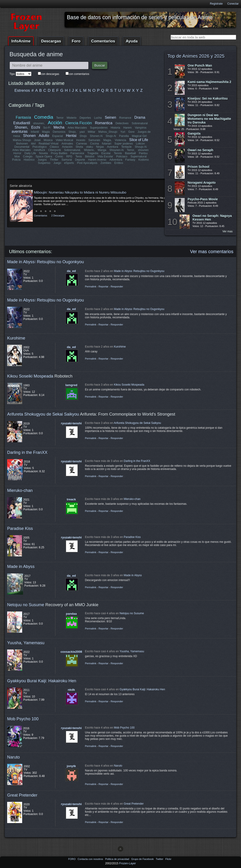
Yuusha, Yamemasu (26, 643)
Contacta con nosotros (91, 859)
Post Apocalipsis (87, 163)
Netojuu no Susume (26, 605)
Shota (79, 147)
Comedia (44, 117)
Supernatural (139, 156)
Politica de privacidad (117, 859)
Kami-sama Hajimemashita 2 (209, 82)
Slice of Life (139, 140)
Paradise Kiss (20, 528)
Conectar (233, 4)
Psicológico (40, 147)
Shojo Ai (111, 136)
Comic (59, 156)
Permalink (91, 286)
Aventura (112, 147)
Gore (131, 132)
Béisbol (90, 156)
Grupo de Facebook (143, 859)
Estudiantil (22, 123)
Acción (55, 123)
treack (71, 499)
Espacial (57, 136)
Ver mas (227, 231)
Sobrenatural (140, 123)
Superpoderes (99, 128)
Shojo (83, 136)
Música (48, 140)
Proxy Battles (59, 153)
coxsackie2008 (71, 652)
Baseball (130, 153)
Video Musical (64, 140)
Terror (60, 118)
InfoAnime (21, 41)
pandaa (71, 614)
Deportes (85, 118)
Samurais (94, 140)
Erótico (119, 163)
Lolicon (140, 144)
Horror (17, 153)
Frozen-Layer (127, 863)
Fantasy (130, 160)
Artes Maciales (22, 150)
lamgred (71, 385)
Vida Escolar (105, 156)
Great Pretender (22, 795)
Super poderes (124, 144)
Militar (91, 132)
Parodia (124, 136)
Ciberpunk (55, 150)
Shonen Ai (96, 136)
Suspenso (44, 163)
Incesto (81, 140)
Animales (67, 144)
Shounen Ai (117, 150)
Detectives (122, 123)
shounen (143, 150)
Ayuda (132, 41)
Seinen (110, 117)
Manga (102, 150)
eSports (69, 163)
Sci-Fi (47, 128)
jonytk (71, 766)
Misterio (72, 118)
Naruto (14, 757)
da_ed (71, 271)
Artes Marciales (77, 128)
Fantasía (23, 117)
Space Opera (44, 156)
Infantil (35, 132)
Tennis (118, 153)
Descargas (51, 41)
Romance (125, 118)
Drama (140, 117)
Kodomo (143, 160)
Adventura (116, 160)
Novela (43, 153)
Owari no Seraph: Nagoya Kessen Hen (212, 218)
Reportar (104, 286)
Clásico (54, 147)
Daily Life (30, 153)
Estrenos (22, 90)
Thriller (54, 160)
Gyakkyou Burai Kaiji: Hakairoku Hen (42, 681)
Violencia (120, 140)
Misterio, (89, 150)
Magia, (107, 140)
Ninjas (100, 147)
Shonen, (21, 127)
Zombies (106, 163)
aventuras (20, 131)
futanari (107, 144)
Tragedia (93, 153)
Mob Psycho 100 (23, 719)
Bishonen (22, 144)
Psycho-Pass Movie (203, 199)
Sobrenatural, (73, 150)
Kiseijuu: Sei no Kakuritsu (208, 98)
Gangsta (194, 133)
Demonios (59, 132)
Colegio (28, 156)
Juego (57, 163)
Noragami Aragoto (202, 183)
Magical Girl (139, 136)
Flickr (168, 859)
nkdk (71, 690)
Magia (46, 132)
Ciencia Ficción (78, 123)
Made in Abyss (21, 566)
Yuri (123, 132)
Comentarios (103, 41)
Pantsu (143, 153)
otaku (90, 147)
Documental (22, 147)
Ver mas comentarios (212, 251)
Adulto (44, 136)
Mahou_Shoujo (108, 132)
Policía (17, 160)
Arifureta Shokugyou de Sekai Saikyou (43, 414)
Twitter (160, 859)
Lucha (98, 118)
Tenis (79, 156)
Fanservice (77, 153)
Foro (76, 41)
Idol (33, 144)
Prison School (199, 167)
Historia (115, 128)
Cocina (94, 144)
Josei (37, 140)
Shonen (29, 136)
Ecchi (36, 127)
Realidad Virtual (49, 144)
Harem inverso (97, 160)
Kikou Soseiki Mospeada (30, 376)
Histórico (29, 160)
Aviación (67, 147)
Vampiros (141, 128)
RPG (69, 156)
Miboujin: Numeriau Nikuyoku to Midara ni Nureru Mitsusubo (80, 192)
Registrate (216, 4)
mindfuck (40, 150)
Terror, (131, 150)
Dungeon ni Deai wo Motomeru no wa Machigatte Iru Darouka (209, 119)
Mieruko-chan (20, 490)
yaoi (82, 132)
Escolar (106, 153)
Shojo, (72, 132)
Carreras (81, 144)
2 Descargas (58, 216)
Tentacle (126, 147)
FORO (72, 859)
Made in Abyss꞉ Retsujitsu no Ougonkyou (45, 262)
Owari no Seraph (200, 150)
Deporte (80, 160)
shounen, (39, 123)
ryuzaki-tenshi (71, 423)
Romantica (104, 123)
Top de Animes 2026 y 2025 (196, 56)
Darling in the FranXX (27, 452)
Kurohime (16, 338)
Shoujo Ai (140, 147)
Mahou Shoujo (22, 140)
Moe (17, 156)
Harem (127, 128)
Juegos (42, 160)
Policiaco (122, 156)
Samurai (67, 160)
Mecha (59, 127)
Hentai (71, 136)
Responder (117, 286)
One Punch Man (200, 65)
